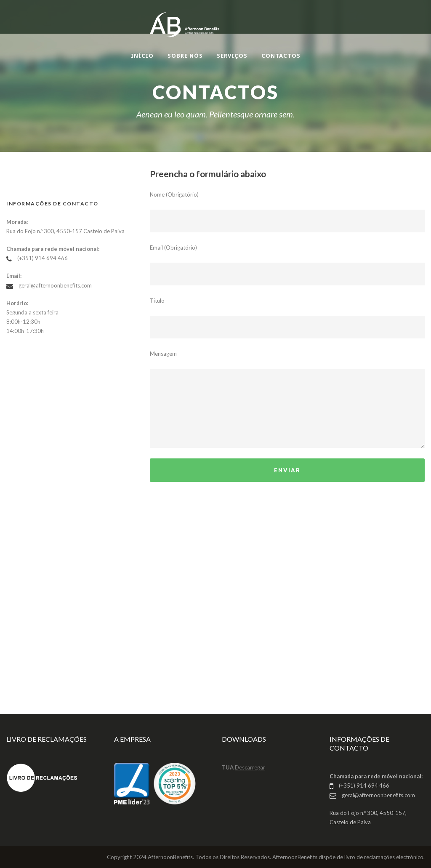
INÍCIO (142, 56)
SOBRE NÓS (185, 56)
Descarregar (250, 767)
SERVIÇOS (232, 56)
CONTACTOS (281, 56)
